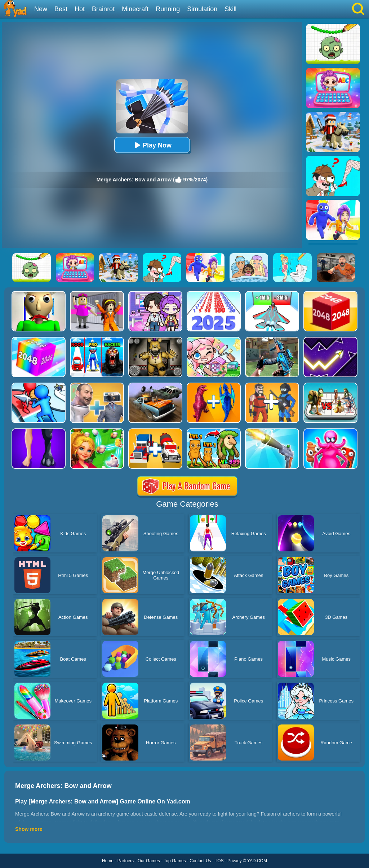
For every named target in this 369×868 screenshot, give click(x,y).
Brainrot (103, 9)
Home (108, 861)
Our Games (149, 861)
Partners (126, 861)
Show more (29, 829)
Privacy (234, 861)
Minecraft (135, 9)
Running (168, 9)
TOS (219, 861)
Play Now (152, 145)
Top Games (175, 861)
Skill (230, 9)
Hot (80, 9)
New (41, 9)
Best (61, 9)
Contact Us (200, 861)
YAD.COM (257, 861)
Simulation (202, 9)
